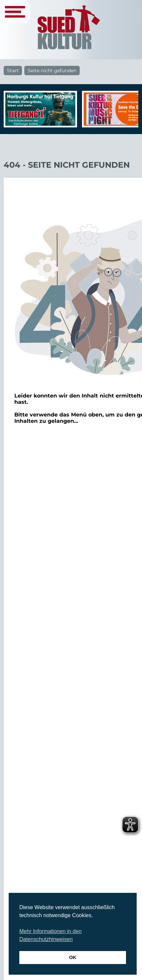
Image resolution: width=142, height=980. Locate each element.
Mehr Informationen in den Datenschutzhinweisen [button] (50, 935)
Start (13, 71)
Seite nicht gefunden (52, 71)
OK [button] (73, 957)
